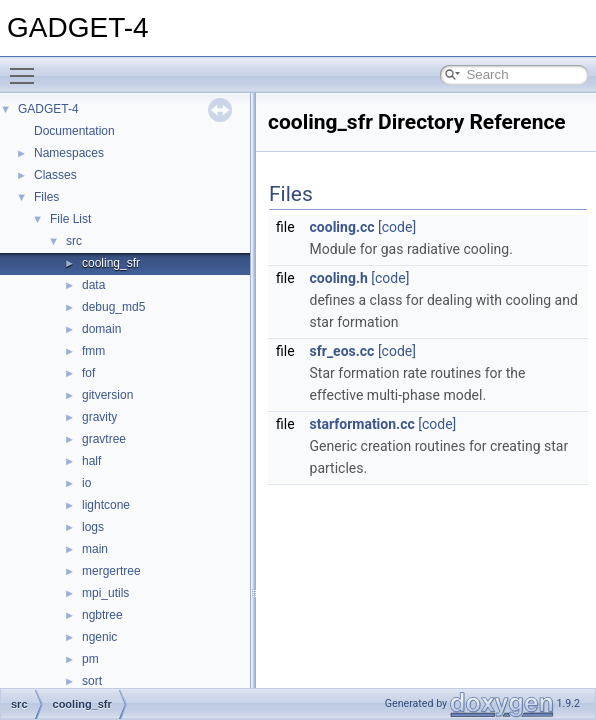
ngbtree (102, 615)
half (91, 461)
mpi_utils (105, 593)
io (86, 483)
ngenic (99, 637)
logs (93, 527)
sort (92, 681)
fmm (93, 351)
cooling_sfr (111, 263)
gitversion (107, 395)
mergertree (111, 571)
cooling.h (339, 278)
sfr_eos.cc (342, 351)
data (93, 285)
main (95, 549)
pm (90, 659)
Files (46, 197)
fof (88, 373)
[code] (397, 227)
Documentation (74, 131)
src (74, 241)
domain (101, 329)
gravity (99, 417)
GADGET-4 (48, 109)
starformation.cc (362, 424)
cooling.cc (342, 227)
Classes (55, 175)
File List (70, 219)
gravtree (104, 439)
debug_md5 (113, 307)
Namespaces (69, 153)
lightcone (106, 505)
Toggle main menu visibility (27, 67)
